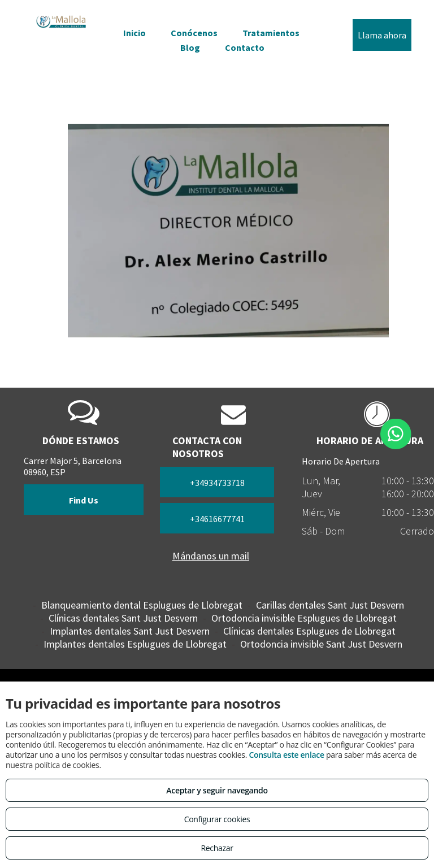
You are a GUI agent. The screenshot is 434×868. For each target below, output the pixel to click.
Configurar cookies (217, 819)
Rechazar (217, 848)
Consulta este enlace (286, 755)
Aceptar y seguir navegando (217, 790)
